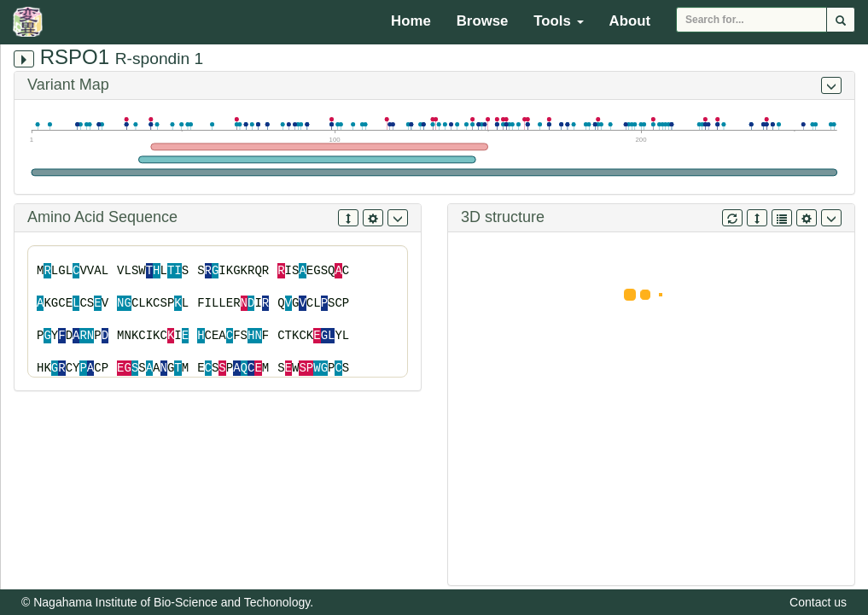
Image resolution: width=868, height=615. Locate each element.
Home (411, 21)
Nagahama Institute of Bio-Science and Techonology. (173, 602)
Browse (483, 21)
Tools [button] (558, 21)
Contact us (818, 602)
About (630, 21)
